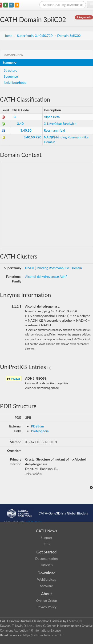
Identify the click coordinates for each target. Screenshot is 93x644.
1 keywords (84, 17)
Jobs (47, 544)
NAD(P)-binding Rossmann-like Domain (54, 268)
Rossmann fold (54, 130)
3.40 (20, 124)
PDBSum (38, 426)
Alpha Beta (52, 117)
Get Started (47, 552)
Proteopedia (40, 431)
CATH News (46, 531)
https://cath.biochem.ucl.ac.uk (43, 635)
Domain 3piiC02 (69, 36)
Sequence (11, 76)
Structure (10, 70)
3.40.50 (26, 130)
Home (8, 36)
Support (46, 538)
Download (46, 573)
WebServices (46, 579)
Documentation (47, 558)
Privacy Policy (46, 607)
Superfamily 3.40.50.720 (35, 36)
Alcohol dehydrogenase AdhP (46, 276)
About (46, 594)
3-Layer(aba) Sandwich (60, 124)
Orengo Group (46, 600)
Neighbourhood (15, 82)
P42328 (14, 379)
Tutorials (46, 565)
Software (46, 586)
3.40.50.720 (32, 137)
